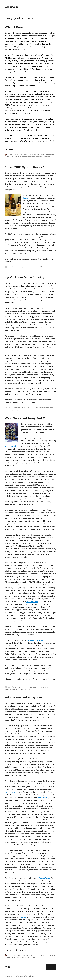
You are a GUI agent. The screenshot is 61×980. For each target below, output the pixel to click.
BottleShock (43, 798)
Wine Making (41, 155)
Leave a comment (11, 159)
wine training (50, 155)
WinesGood (12, 7)
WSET (50, 157)
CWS (16, 157)
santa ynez (39, 157)
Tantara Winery (11, 792)
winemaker (21, 957)
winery (51, 267)
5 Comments (33, 410)
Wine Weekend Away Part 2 (25, 418)
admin (10, 155)
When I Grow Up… (18, 27)
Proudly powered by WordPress (24, 976)
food (43, 267)
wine (26, 155)
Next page (54, 970)
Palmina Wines (32, 601)
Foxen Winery (44, 878)
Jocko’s (24, 917)
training (45, 157)
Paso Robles (22, 157)
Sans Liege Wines (12, 446)
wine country (32, 155)
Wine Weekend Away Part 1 (25, 697)
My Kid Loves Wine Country (24, 277)
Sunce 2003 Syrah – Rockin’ (24, 167)
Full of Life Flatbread (35, 640)
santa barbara (31, 157)
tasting (16, 410)
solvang (11, 410)
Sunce (26, 198)
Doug (10, 267)
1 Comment (34, 957)
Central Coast (9, 157)
